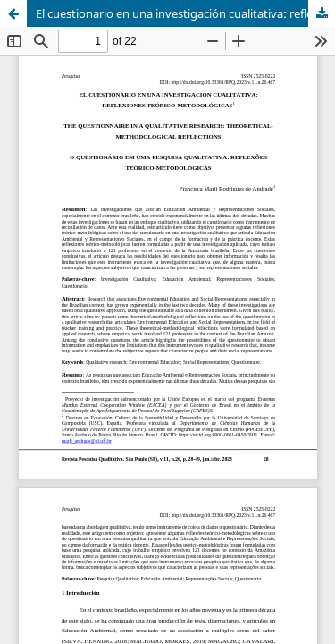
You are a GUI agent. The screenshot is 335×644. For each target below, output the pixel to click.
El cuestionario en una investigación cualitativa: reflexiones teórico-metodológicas (185, 13)
